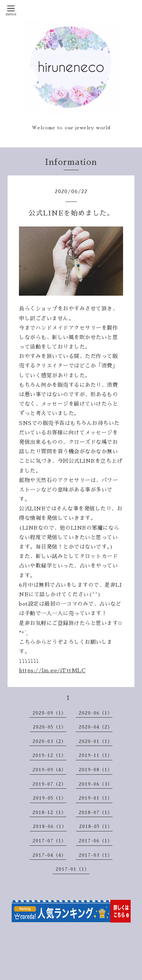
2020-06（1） (96, 713)
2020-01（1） (96, 741)
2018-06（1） (50, 826)
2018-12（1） (49, 813)
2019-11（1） (96, 755)
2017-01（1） (73, 869)
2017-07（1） (49, 841)
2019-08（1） (96, 770)
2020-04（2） (96, 727)
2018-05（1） (96, 826)
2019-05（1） (50, 798)
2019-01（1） (96, 798)
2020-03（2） (49, 741)
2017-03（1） (96, 855)
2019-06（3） (96, 784)
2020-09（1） (49, 713)
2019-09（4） (49, 770)
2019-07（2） (49, 784)
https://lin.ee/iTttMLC (52, 670)
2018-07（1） (96, 813)
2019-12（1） (49, 755)
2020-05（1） (50, 727)
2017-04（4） (49, 855)
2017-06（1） (96, 841)
